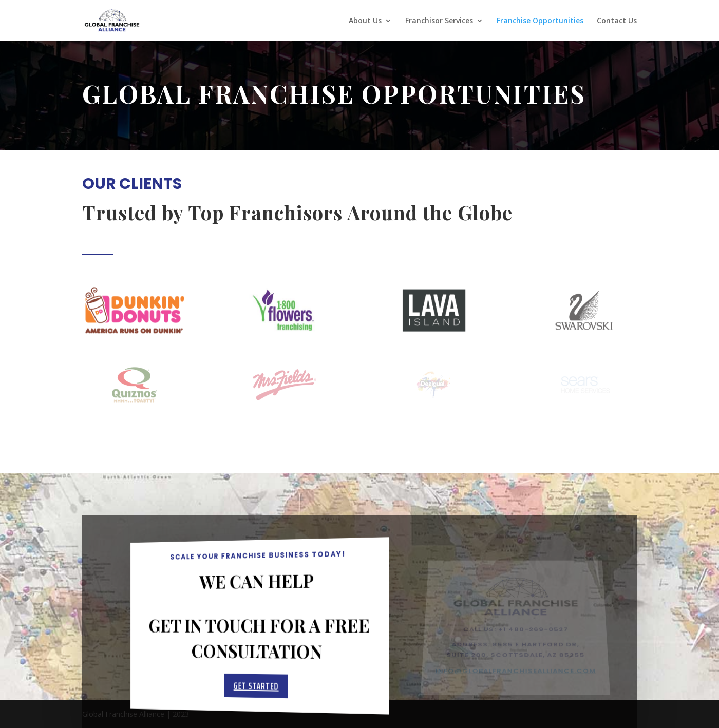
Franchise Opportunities (540, 21)
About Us (365, 21)
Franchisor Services (439, 21)
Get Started (256, 689)
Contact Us (617, 21)
